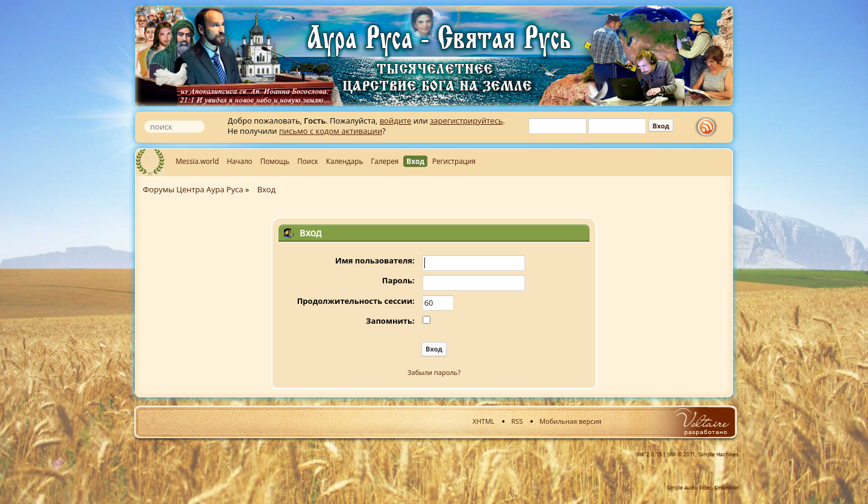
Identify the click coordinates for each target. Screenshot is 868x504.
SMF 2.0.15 (649, 455)
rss (709, 127)
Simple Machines (719, 455)
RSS (517, 421)
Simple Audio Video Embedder (703, 488)
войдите (396, 121)
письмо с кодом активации (331, 131)
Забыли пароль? (434, 372)
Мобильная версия (571, 421)
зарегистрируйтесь (466, 121)
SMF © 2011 (681, 455)
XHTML (483, 421)
